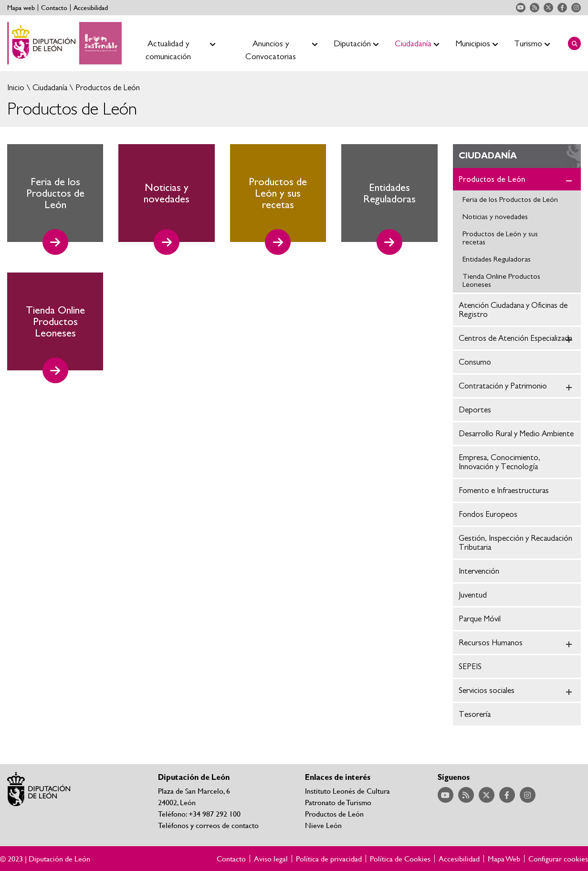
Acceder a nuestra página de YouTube (521, 8)
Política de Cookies (400, 859)
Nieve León (323, 825)
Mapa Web (504, 859)
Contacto (54, 8)
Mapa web (21, 8)
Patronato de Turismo (338, 802)
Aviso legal (271, 859)
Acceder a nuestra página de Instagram (576, 8)
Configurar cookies (558, 859)
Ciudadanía (49, 88)
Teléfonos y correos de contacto (208, 825)
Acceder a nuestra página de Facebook (562, 8)
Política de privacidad (329, 859)
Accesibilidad (91, 8)
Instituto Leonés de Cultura (347, 791)
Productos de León (107, 88)
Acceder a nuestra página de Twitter (548, 8)
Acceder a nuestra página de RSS (535, 8)
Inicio (16, 88)
